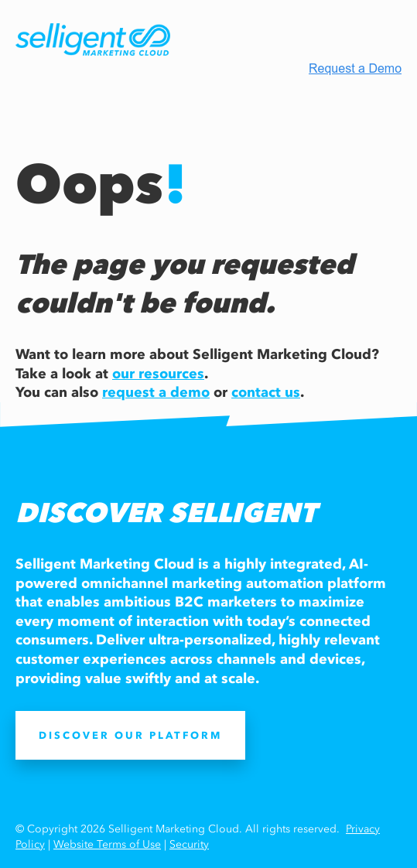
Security (189, 844)
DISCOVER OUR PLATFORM (130, 735)
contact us (266, 392)
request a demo (156, 392)
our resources (158, 374)
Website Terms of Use (107, 844)
